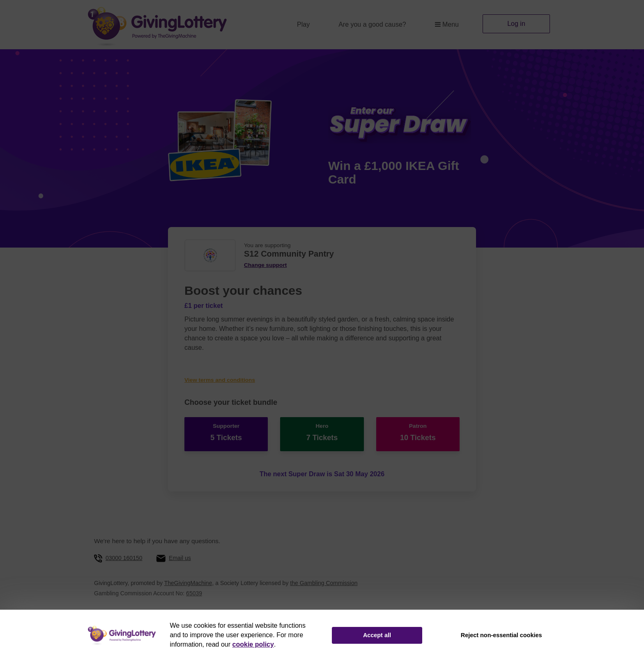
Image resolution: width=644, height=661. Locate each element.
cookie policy (253, 644)
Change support (265, 265)
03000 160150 (124, 558)
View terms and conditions (220, 380)
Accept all (377, 635)
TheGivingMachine (188, 583)
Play (303, 24)
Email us (180, 558)
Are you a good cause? (372, 24)
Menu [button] (447, 24)
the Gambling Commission (324, 583)
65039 (194, 593)
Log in (516, 24)
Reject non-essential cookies (501, 635)
